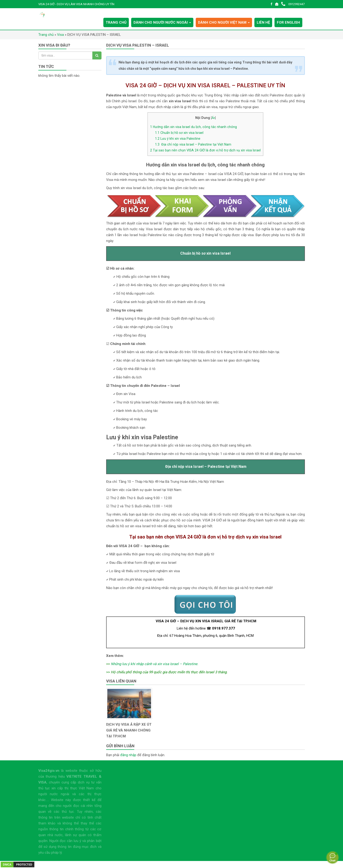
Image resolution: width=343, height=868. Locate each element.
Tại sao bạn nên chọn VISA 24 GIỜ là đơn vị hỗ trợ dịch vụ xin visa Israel (205, 150)
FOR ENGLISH (288, 22)
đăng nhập (128, 755)
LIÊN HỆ (263, 22)
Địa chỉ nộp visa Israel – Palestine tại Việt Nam (193, 144)
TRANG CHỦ (116, 22)
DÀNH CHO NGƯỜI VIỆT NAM (224, 22)
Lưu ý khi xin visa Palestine (178, 139)
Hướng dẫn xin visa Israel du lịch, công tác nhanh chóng (193, 127)
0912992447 (293, 4)
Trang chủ (46, 35)
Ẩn (213, 118)
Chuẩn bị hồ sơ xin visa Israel (179, 133)
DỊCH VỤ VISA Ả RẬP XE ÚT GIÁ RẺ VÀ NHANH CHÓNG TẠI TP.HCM (129, 734)
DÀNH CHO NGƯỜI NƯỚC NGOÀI (162, 22)
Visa (60, 35)
